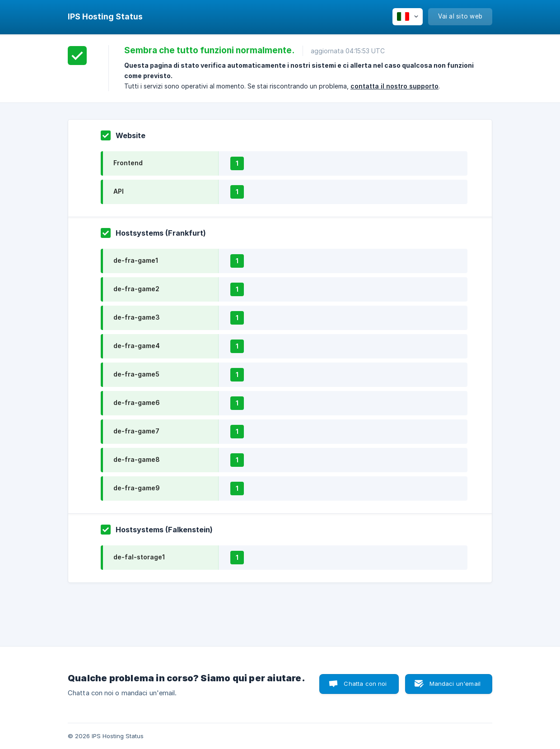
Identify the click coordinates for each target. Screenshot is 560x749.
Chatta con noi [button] (365, 684)
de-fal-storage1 (139, 557)
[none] (105, 17)
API (119, 191)
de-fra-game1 (136, 260)
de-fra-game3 (137, 317)
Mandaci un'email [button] (455, 684)
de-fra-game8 (137, 459)
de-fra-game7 (136, 431)
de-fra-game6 (137, 402)
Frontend (128, 163)
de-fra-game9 (137, 488)
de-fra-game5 (136, 374)
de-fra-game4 (137, 346)
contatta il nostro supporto (394, 86)
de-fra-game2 (136, 289)
